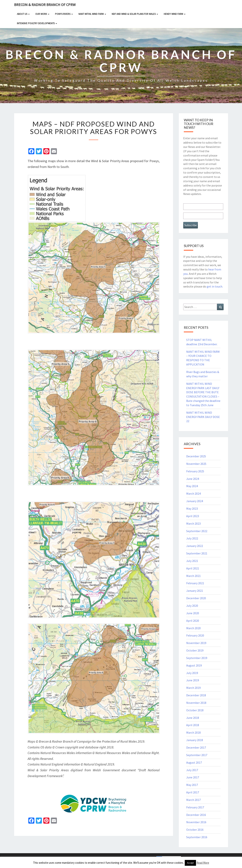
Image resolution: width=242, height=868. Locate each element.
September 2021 (197, 553)
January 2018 (195, 740)
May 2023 (192, 509)
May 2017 (192, 785)
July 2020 (192, 606)
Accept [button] (190, 863)
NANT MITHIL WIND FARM (92, 14)
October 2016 (195, 830)
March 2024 (193, 494)
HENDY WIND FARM (175, 14)
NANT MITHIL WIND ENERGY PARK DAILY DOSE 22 (203, 417)
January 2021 (195, 591)
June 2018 (193, 718)
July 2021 (192, 561)
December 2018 (196, 695)
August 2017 (194, 762)
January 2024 (195, 501)
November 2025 (196, 464)
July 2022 (192, 538)
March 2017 (193, 800)
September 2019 (197, 658)
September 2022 (197, 531)
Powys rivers (64, 14)
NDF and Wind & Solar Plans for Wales (135, 14)
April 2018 (193, 725)
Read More (203, 863)
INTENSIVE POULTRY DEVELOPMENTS (37, 23)
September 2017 (197, 755)
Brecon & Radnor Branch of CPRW (45, 5)
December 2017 (196, 747)
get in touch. (215, 286)
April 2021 (193, 568)
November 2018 (196, 703)
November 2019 (196, 643)
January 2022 (195, 546)
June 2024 (193, 479)
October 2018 (195, 710)
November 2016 (196, 822)
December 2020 (196, 598)
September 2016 (197, 837)
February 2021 (195, 583)
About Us (23, 14)
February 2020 (195, 635)
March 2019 (193, 688)
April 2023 (193, 516)
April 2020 (193, 621)
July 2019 (192, 673)
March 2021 (193, 576)
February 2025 (195, 471)
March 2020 (193, 628)
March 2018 (193, 732)
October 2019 (195, 650)
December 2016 (196, 815)
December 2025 (196, 456)
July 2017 (192, 770)
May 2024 (192, 486)
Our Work (42, 14)
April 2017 (193, 792)
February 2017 (195, 807)
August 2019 (194, 665)
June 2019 (193, 680)
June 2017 (193, 777)
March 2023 (193, 523)
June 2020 (193, 613)
